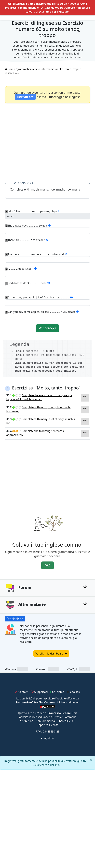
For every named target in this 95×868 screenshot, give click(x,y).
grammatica (24, 69)
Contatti (22, 692)
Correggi (47, 328)
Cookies (73, 692)
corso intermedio (44, 69)
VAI (47, 565)
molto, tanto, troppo (69, 69)
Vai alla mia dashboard (51, 654)
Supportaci (39, 692)
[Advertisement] (31, 138)
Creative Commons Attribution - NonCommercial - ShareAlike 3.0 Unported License (48, 721)
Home (10, 69)
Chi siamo (57, 692)
